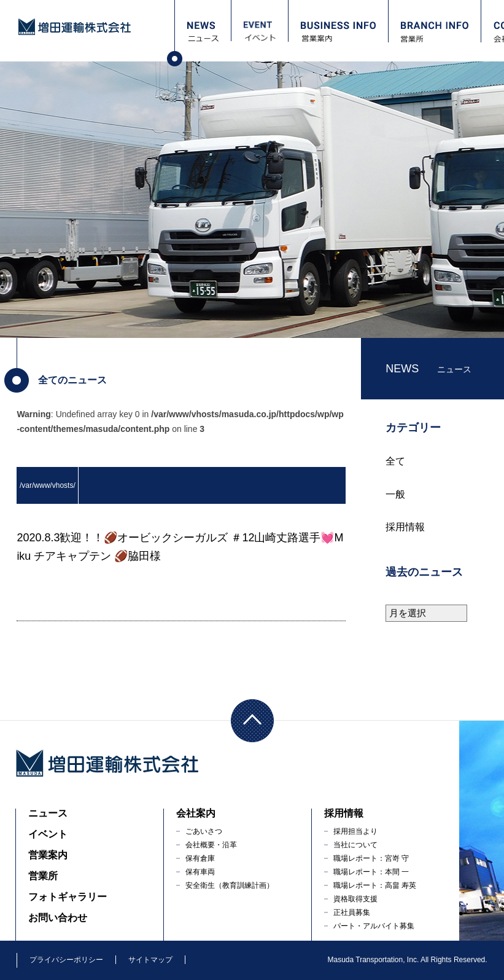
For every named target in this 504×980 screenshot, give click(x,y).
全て (395, 461)
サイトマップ (150, 960)
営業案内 (48, 855)
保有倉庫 (200, 858)
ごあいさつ (204, 831)
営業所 (43, 876)
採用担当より (355, 831)
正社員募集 (352, 912)
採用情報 (405, 527)
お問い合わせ (58, 918)
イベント (48, 834)
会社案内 (196, 813)
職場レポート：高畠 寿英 (375, 885)
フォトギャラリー (68, 897)
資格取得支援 (355, 899)
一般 (395, 494)
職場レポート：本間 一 (371, 872)
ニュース (48, 813)
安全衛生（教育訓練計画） (230, 885)
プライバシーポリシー (66, 960)
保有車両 (200, 872)
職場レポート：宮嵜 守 (371, 858)
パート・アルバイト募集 (374, 926)
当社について (355, 845)
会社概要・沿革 (211, 845)
